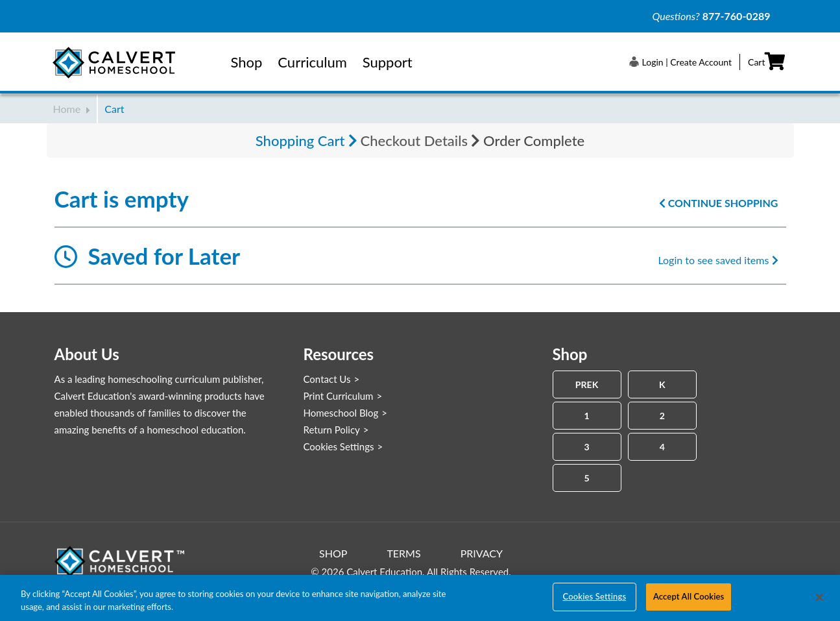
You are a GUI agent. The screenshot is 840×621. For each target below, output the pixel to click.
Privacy (482, 553)
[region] (420, 598)
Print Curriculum (339, 396)
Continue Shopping (719, 203)
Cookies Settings (339, 446)
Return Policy (332, 430)
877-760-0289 (737, 16)
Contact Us (327, 379)
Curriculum (312, 62)
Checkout (414, 140)
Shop (247, 62)
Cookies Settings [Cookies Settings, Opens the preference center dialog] (595, 596)
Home (72, 109)
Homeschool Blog (341, 413)
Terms (403, 553)
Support (388, 62)
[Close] (819, 597)
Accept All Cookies (689, 596)
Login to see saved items (718, 260)
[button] (680, 62)
